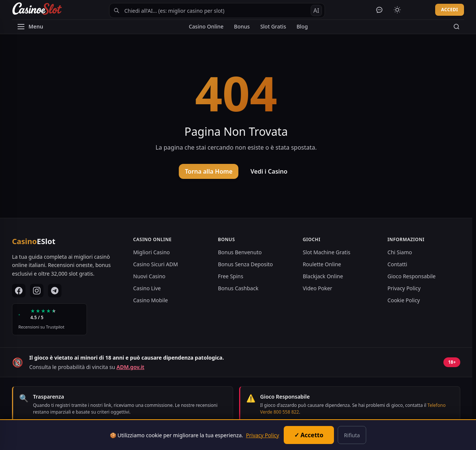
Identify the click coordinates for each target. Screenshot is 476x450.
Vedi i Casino (269, 171)
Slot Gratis (273, 26)
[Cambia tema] (397, 10)
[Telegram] (55, 291)
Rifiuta (352, 435)
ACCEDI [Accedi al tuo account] (450, 10)
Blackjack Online (323, 276)
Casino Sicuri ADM (155, 264)
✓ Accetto (309, 435)
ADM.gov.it (130, 367)
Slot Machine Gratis (327, 252)
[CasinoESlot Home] (37, 10)
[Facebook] (19, 291)
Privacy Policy (404, 288)
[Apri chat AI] (379, 10)
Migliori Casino (151, 252)
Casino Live (147, 288)
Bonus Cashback (238, 288)
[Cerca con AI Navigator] (217, 10)
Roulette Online (322, 264)
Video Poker (318, 288)
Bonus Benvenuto (240, 252)
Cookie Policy (404, 300)
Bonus (242, 26)
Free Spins (230, 276)
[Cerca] (457, 27)
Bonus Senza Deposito (245, 264)
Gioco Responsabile (412, 276)
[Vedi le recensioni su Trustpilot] (49, 319)
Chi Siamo (400, 252)
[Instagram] (37, 291)
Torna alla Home (209, 171)
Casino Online (206, 26)
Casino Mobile (150, 300)
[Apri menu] (30, 27)
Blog (302, 26)
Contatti (397, 264)
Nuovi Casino (149, 276)
